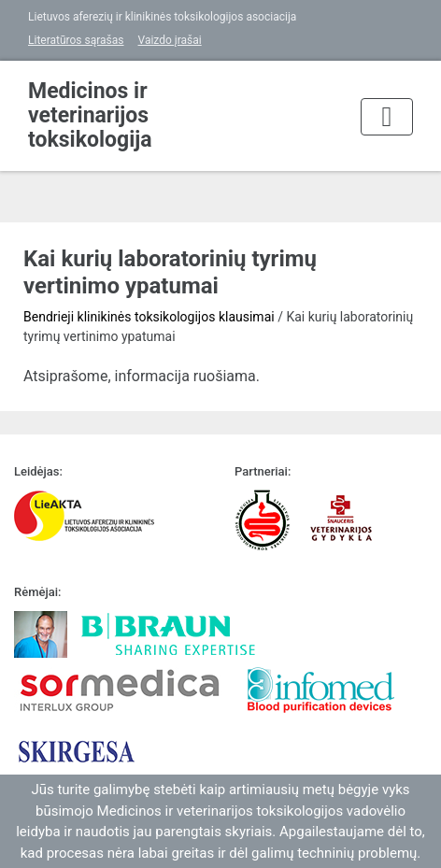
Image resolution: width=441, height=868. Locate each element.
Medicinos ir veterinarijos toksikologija (90, 115)
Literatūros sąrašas (76, 40)
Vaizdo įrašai (170, 40)
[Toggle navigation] (387, 117)
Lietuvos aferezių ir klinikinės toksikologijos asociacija (162, 17)
